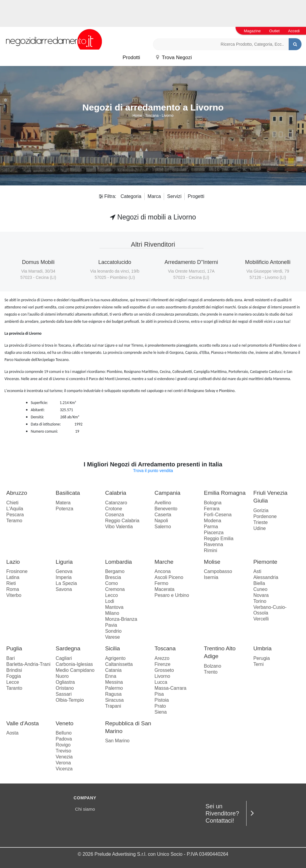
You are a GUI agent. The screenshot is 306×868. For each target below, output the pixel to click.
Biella (259, 583)
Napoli (161, 521)
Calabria (116, 493)
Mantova (114, 607)
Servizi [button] (174, 196)
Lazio (13, 562)
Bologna (213, 503)
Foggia (14, 676)
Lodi (110, 601)
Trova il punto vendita (153, 471)
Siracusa (114, 700)
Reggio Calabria (122, 521)
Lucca (161, 682)
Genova (64, 571)
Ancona (163, 571)
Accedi (294, 31)
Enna (111, 676)
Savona (64, 589)
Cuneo (260, 589)
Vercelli (261, 619)
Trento (211, 672)
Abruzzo (17, 493)
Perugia (262, 658)
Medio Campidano (75, 670)
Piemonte (265, 562)
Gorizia (261, 510)
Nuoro (62, 676)
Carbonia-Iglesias (74, 664)
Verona (63, 763)
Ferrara (212, 509)
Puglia (14, 648)
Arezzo (162, 658)
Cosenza (115, 515)
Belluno (64, 733)
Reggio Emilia (219, 539)
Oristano (65, 688)
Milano (112, 613)
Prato (160, 706)
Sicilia (113, 648)
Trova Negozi (174, 57)
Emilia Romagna (225, 493)
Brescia (113, 577)
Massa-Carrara (170, 688)
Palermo (114, 688)
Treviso (63, 751)
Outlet (274, 31)
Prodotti (131, 57)
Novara (261, 595)
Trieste (261, 522)
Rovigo (63, 745)
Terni (259, 664)
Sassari (64, 694)
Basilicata (68, 493)
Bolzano (212, 666)
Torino (260, 601)
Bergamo (115, 571)
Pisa (159, 694)
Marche (164, 562)
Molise (212, 562)
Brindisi (14, 670)
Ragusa (113, 694)
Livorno (167, 116)
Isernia (211, 577)
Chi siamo (85, 809)
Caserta (163, 515)
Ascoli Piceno (169, 577)
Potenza (64, 509)
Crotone (114, 509)
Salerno (163, 527)
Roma (13, 589)
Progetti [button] (196, 196)
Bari (10, 658)
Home (137, 116)
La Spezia (66, 583)
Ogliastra (65, 682)
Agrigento (115, 658)
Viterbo (14, 595)
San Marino (117, 741)
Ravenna (213, 544)
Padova (64, 739)
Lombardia (119, 562)
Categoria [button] (131, 196)
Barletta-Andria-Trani (28, 664)
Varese (113, 637)
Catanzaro (116, 503)
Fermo (161, 583)
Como (112, 583)
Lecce (13, 682)
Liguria (64, 562)
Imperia (64, 577)
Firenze (162, 664)
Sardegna (68, 648)
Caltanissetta (119, 664)
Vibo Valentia (119, 527)
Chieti (12, 503)
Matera (63, 503)
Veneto (64, 723)
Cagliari (64, 658)
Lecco (112, 595)
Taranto (14, 688)
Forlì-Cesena (218, 515)
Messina (114, 682)
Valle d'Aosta (23, 723)
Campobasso (218, 571)
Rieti (11, 583)
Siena (161, 712)
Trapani (113, 706)
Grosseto (164, 670)
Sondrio (113, 631)
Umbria (263, 648)
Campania (167, 493)
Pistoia (162, 700)
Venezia (64, 757)
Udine (260, 528)
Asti (257, 571)
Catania (113, 670)
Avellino (163, 503)
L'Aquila (15, 509)
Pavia (111, 625)
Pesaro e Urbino (172, 595)
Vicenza (64, 769)
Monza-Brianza (121, 619)
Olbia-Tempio (70, 700)
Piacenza (214, 533)
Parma (211, 527)
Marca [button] (154, 196)
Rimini (210, 550)
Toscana (152, 116)
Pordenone (265, 516)
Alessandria (266, 577)
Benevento (166, 509)
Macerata (165, 589)
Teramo (14, 521)
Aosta (12, 733)
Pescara (15, 515)
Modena (212, 521)
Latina (13, 577)
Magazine (252, 31)
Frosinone (17, 571)
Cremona (115, 589)
